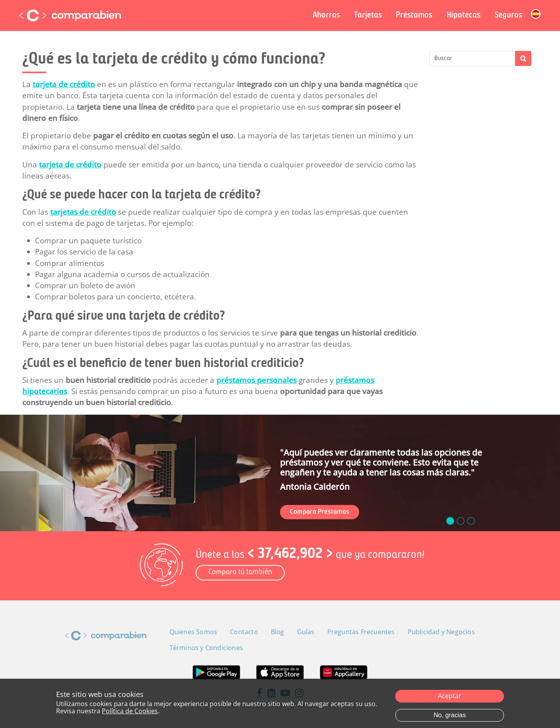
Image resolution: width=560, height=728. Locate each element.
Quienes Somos (193, 632)
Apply (523, 58)
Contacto (244, 632)
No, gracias (450, 715)
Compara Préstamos (320, 512)
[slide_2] (471, 521)
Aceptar (450, 696)
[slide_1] (461, 521)
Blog (278, 632)
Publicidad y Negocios (441, 632)
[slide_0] (450, 521)
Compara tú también (240, 572)
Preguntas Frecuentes (361, 632)
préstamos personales (257, 380)
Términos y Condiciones (206, 648)
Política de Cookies (130, 711)
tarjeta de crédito (64, 84)
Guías (306, 632)
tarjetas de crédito (83, 212)
